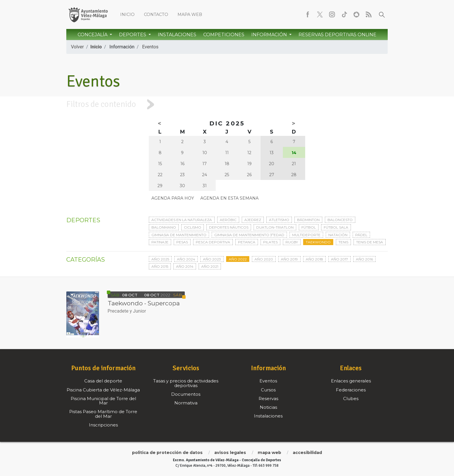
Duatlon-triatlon (275, 227)
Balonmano (164, 227)
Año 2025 (160, 259)
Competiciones (224, 35)
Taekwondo (318, 242)
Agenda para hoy (173, 198)
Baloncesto (340, 220)
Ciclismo (193, 227)
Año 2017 (339, 259)
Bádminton (308, 220)
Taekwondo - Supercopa (144, 303)
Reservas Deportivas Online (337, 35)
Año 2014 (185, 266)
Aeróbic (228, 220)
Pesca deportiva (213, 242)
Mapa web (190, 14)
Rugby (292, 242)
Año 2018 (314, 259)
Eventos (150, 47)
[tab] (227, 104)
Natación (338, 235)
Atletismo (279, 220)
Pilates (270, 242)
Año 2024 (186, 259)
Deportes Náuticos (229, 227)
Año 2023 (212, 259)
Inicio (127, 14)
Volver (77, 47)
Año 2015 (160, 266)
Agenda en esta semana (229, 198)
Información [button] (270, 35)
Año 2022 (238, 259)
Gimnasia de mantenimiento (179, 235)
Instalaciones (177, 35)
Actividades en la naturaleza (182, 220)
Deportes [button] (133, 35)
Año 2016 (364, 259)
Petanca (247, 242)
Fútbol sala (336, 227)
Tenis (343, 242)
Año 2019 (289, 259)
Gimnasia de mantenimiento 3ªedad (249, 235)
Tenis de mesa (370, 242)
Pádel (361, 235)
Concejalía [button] (93, 35)
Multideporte (306, 235)
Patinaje (160, 242)
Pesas (182, 242)
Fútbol (309, 227)
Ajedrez (253, 220)
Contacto (156, 14)
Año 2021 (210, 266)
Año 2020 (264, 259)
